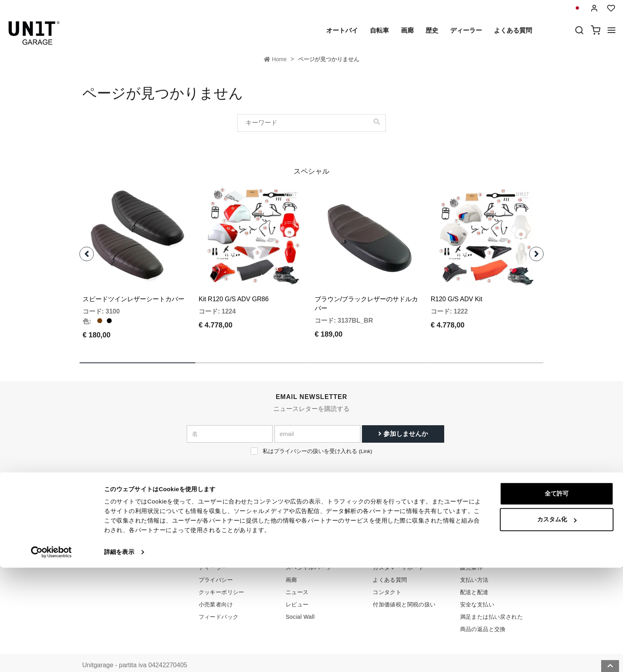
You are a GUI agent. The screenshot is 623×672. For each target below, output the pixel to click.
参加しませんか (403, 420)
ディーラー (466, 30)
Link (365, 437)
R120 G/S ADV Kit (457, 285)
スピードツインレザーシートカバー (133, 285)
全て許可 (557, 598)
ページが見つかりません (329, 59)
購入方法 (384, 541)
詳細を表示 (119, 656)
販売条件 (472, 541)
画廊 (407, 30)
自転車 (379, 30)
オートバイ (342, 30)
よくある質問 (513, 30)
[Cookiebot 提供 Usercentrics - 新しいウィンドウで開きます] (51, 657)
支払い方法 (474, 566)
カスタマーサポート (399, 554)
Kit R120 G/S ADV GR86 (234, 285)
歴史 (432, 30)
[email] (317, 420)
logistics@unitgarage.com (131, 541)
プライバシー (216, 566)
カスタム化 (557, 624)
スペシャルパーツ (309, 554)
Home (275, 59)
